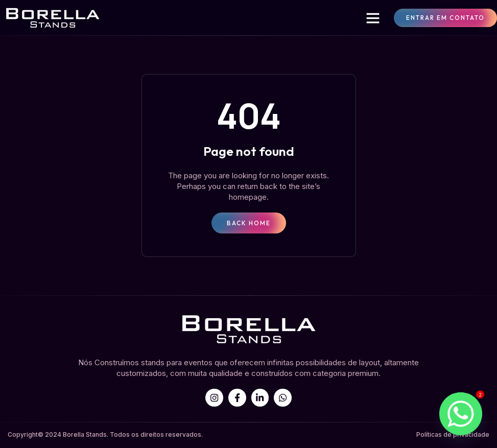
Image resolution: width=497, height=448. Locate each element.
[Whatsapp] (461, 414)
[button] (373, 18)
